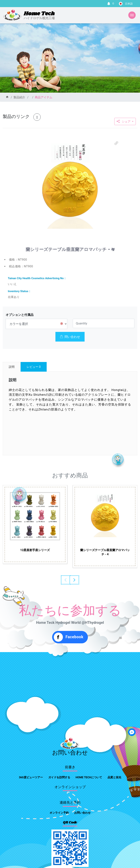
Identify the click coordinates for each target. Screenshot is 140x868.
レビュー (34, 367)
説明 (12, 367)
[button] (116, 143)
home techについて (89, 777)
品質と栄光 (114, 777)
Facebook (69, 637)
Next (75, 580)
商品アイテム (44, 97)
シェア (124, 122)
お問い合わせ (82, 813)
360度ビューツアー (31, 777)
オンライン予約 (59, 813)
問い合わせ (70, 337)
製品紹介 (19, 97)
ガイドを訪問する (59, 777)
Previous (65, 580)
